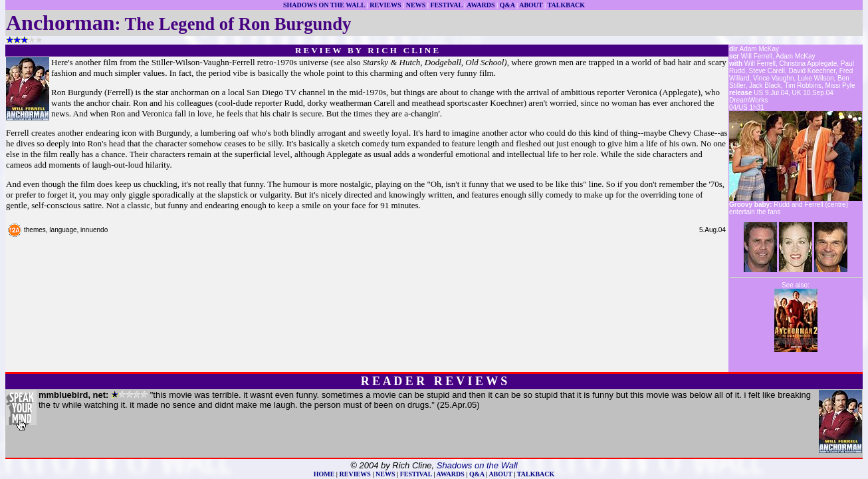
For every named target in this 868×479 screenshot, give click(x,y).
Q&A (507, 5)
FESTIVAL (446, 5)
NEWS (416, 5)
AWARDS (481, 5)
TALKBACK (567, 5)
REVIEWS (385, 5)
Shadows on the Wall (477, 465)
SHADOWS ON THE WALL (324, 5)
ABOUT (531, 5)
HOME (324, 474)
